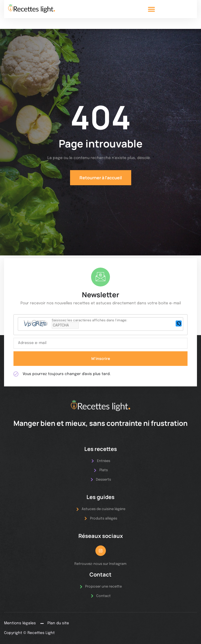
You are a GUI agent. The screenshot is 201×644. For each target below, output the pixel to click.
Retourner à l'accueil (101, 178)
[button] (151, 9)
